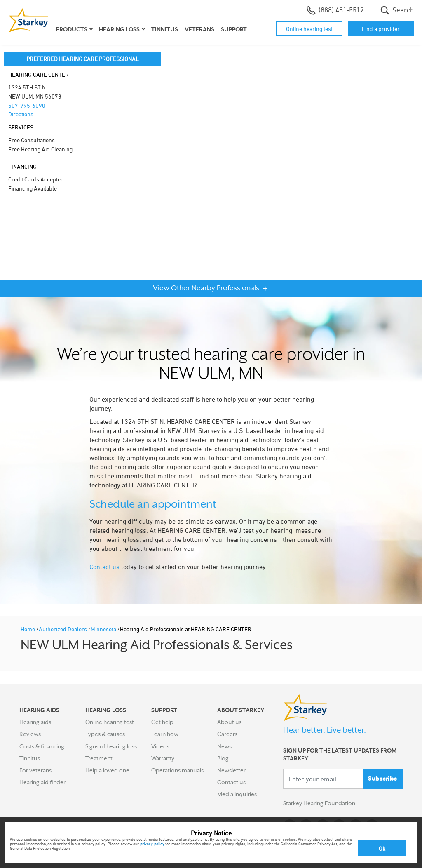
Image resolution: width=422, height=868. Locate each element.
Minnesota (104, 629)
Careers (227, 734)
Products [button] (72, 29)
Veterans (199, 29)
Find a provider (381, 29)
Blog (223, 758)
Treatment (99, 758)
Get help (162, 722)
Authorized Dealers (63, 629)
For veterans (35, 770)
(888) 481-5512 (335, 10)
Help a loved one (107, 770)
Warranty (163, 758)
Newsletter (231, 770)
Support (234, 29)
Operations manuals (177, 770)
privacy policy (152, 844)
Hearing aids (35, 722)
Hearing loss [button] (119, 29)
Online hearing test (309, 29)
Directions (21, 114)
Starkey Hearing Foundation (319, 804)
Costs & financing (42, 746)
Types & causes (105, 734)
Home (28, 629)
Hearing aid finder (42, 782)
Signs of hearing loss (111, 746)
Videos (160, 746)
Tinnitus (165, 29)
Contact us (104, 567)
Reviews (30, 734)
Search (397, 10)
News (224, 746)
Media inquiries (237, 794)
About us (229, 722)
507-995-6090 (27, 105)
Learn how (165, 734)
